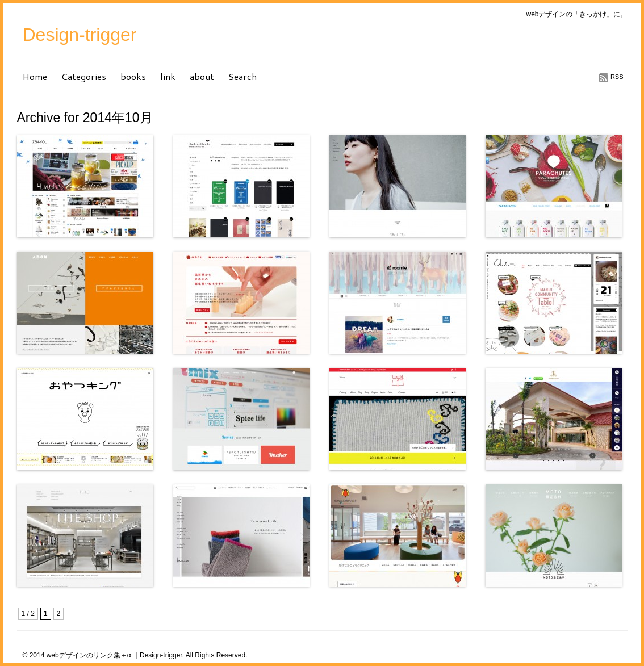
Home (35, 76)
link (168, 76)
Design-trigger (80, 35)
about (202, 76)
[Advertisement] (150, 605)
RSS (617, 77)
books (133, 76)
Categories (84, 76)
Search (242, 76)
